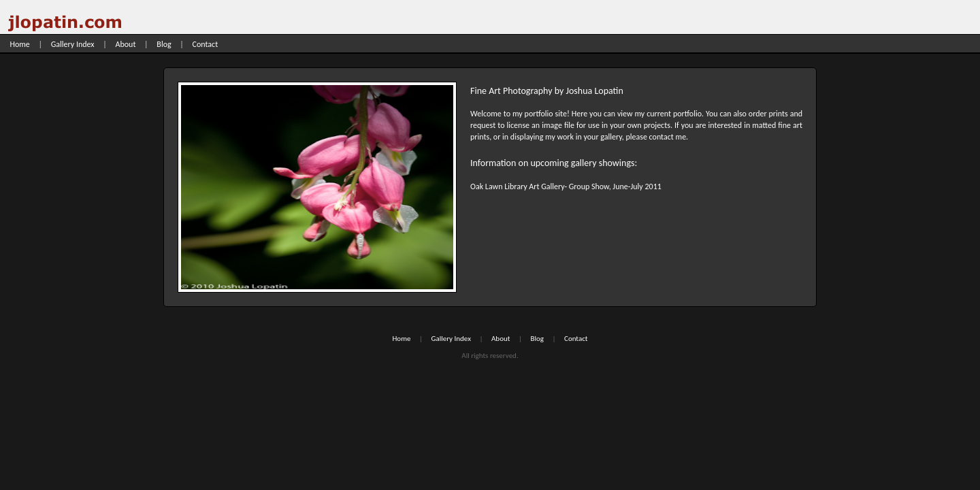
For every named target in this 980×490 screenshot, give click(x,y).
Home (19, 44)
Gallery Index (73, 44)
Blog (164, 44)
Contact (206, 44)
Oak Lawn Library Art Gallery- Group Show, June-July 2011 (566, 186)
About (126, 44)
